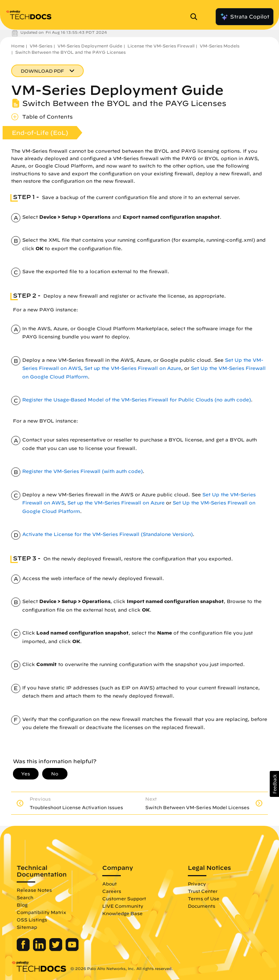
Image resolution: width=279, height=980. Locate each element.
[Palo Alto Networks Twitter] (57, 949)
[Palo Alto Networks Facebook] (24, 949)
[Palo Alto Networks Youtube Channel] (72, 949)
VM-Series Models (220, 46)
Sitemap (27, 927)
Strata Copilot (245, 17)
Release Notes (34, 890)
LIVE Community (123, 906)
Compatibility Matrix (41, 912)
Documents (202, 906)
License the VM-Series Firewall (161, 46)
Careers (112, 891)
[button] (274, 784)
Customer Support (124, 898)
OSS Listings (32, 920)
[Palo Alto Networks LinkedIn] (40, 949)
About (109, 884)
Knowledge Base (122, 913)
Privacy (197, 884)
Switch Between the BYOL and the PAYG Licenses (70, 52)
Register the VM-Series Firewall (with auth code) (82, 471)
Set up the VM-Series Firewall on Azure (133, 368)
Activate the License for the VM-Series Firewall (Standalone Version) (107, 534)
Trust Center (203, 891)
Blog (22, 905)
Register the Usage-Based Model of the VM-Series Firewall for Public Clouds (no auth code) (137, 400)
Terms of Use (204, 898)
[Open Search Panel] (196, 17)
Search (25, 897)
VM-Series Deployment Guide (90, 46)
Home (18, 46)
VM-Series (41, 46)
